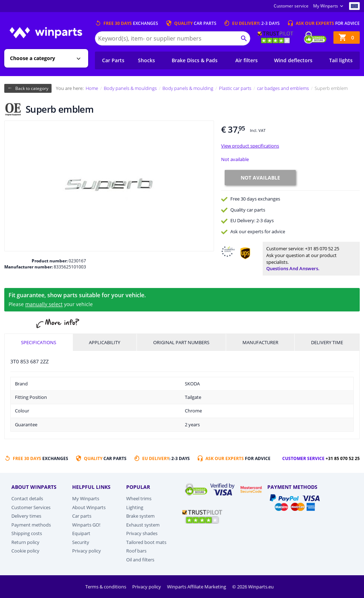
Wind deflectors (293, 60)
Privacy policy (87, 551)
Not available (235, 159)
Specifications (39, 342)
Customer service (291, 6)
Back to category (32, 88)
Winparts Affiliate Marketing (197, 587)
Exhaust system (143, 525)
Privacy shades (142, 533)
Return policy (25, 542)
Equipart (81, 533)
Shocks (146, 60)
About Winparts (89, 507)
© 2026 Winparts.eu (253, 587)
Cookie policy (25, 551)
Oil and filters (140, 560)
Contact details (27, 498)
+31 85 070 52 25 (322, 249)
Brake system (140, 516)
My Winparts (326, 6)
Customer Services (31, 507)
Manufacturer (260, 342)
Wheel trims (139, 498)
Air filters (247, 60)
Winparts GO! (86, 525)
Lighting (135, 507)
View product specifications (250, 146)
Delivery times (26, 516)
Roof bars (136, 551)
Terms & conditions (106, 587)
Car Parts (113, 60)
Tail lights (341, 60)
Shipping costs (27, 533)
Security (81, 542)
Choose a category (33, 58)
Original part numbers (181, 342)
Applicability (105, 342)
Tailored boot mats (146, 542)
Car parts (82, 516)
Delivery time (327, 342)
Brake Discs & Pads (195, 60)
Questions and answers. (293, 268)
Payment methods (31, 525)
